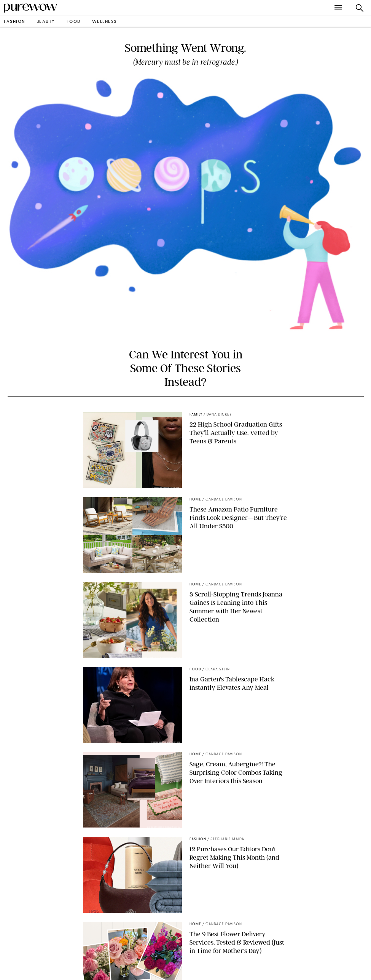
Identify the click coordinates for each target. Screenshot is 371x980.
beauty (46, 22)
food (74, 22)
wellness (104, 22)
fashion (14, 22)
